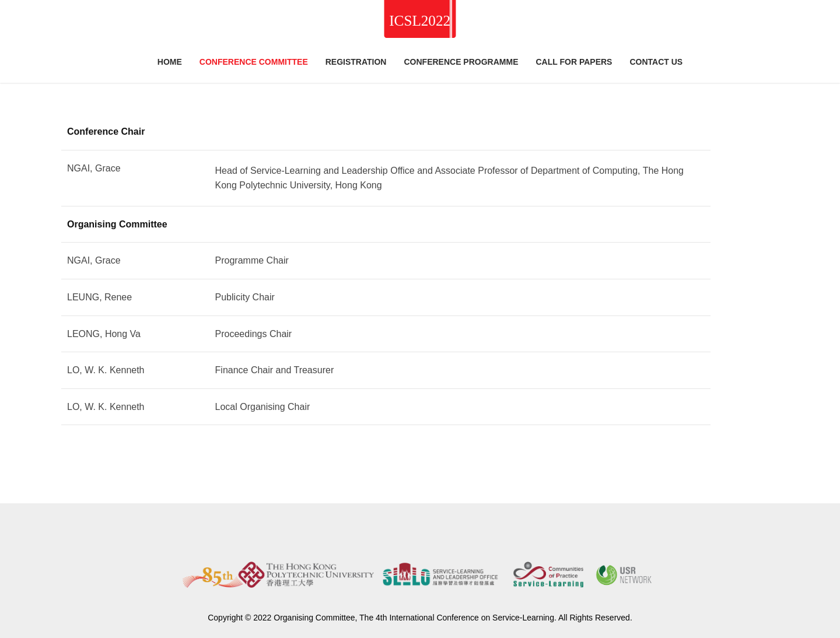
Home (170, 62)
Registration (356, 62)
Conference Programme (461, 62)
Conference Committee (254, 62)
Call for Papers (574, 62)
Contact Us (656, 62)
